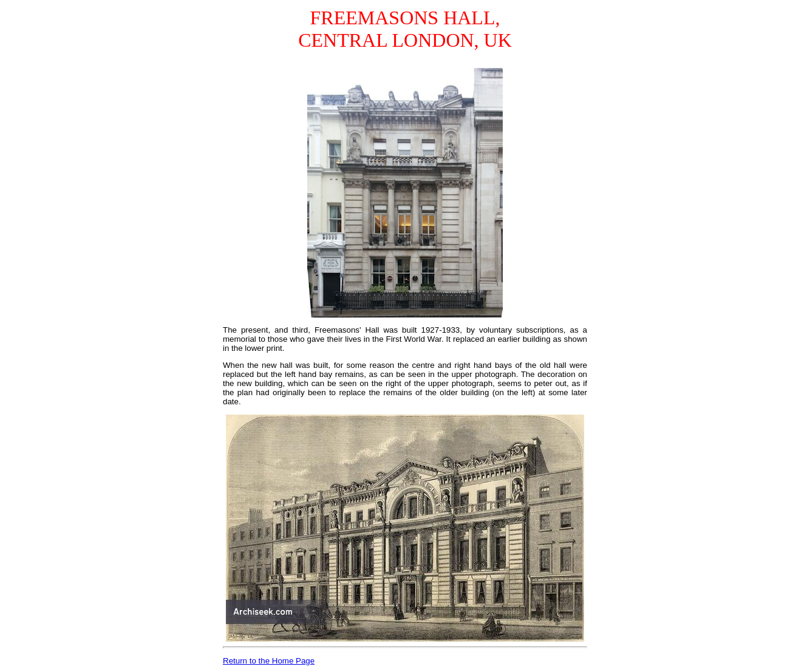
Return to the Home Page (269, 661)
